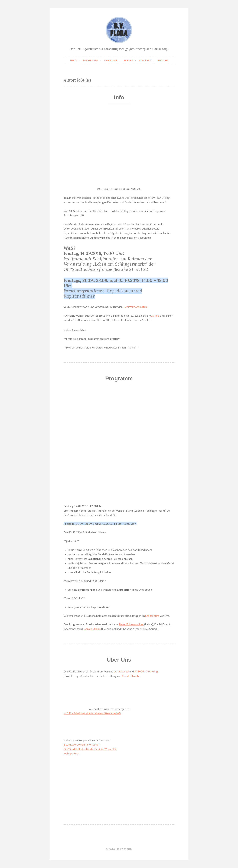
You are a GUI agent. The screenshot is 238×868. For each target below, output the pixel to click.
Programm (90, 60)
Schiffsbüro (153, 616)
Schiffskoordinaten (135, 307)
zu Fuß (155, 315)
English (163, 60)
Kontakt (145, 60)
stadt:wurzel (121, 671)
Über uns (111, 60)
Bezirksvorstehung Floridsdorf (82, 744)
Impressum (125, 849)
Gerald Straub (92, 629)
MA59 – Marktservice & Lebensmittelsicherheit (92, 713)
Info (73, 60)
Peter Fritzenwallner (131, 624)
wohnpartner (71, 753)
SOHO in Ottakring (146, 671)
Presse (128, 60)
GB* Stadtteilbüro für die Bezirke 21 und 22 (90, 749)
